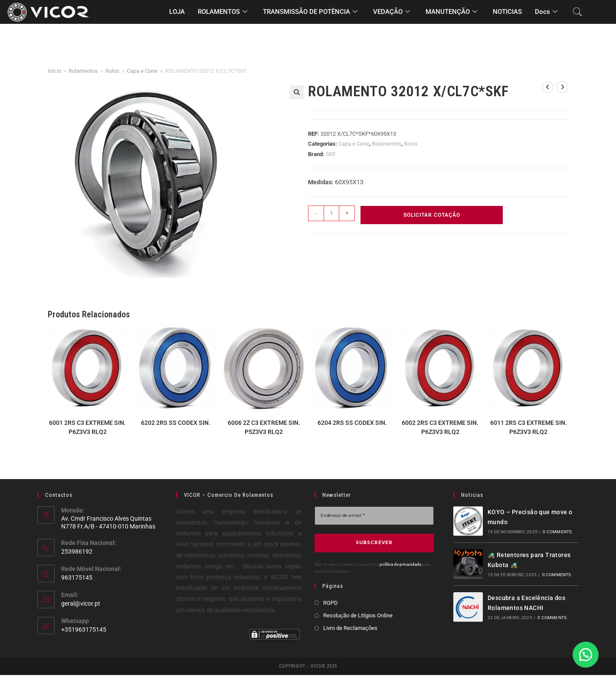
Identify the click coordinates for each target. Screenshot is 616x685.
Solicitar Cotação (432, 215)
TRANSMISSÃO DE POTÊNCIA (310, 12)
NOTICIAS (507, 12)
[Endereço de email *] (374, 516)
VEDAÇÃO (392, 12)
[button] (297, 92)
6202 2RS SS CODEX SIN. (176, 423)
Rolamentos (83, 71)
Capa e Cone (142, 71)
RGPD (331, 602)
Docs (546, 12)
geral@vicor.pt (81, 603)
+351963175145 (84, 630)
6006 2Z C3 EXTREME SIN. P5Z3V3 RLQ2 (264, 427)
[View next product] (562, 87)
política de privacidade (400, 564)
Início (54, 71)
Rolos (112, 71)
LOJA (177, 12)
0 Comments (557, 532)
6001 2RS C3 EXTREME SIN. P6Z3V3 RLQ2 (87, 427)
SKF (331, 154)
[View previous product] (547, 87)
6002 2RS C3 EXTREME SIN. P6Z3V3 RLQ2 (440, 427)
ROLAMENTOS (223, 12)
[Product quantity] (331, 213)
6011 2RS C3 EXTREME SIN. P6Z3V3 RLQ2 (529, 427)
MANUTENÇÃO (451, 12)
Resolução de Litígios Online (358, 615)
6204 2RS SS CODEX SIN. (352, 423)
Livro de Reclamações (350, 628)
